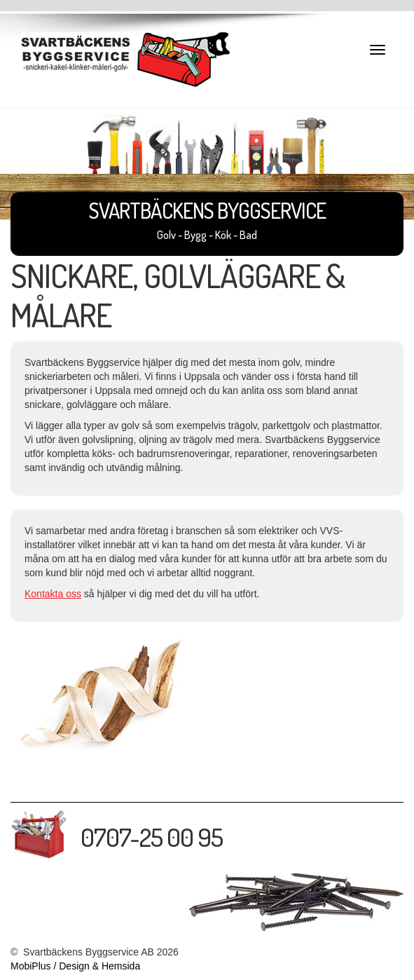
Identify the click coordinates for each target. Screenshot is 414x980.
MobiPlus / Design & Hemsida (75, 966)
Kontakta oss (53, 594)
